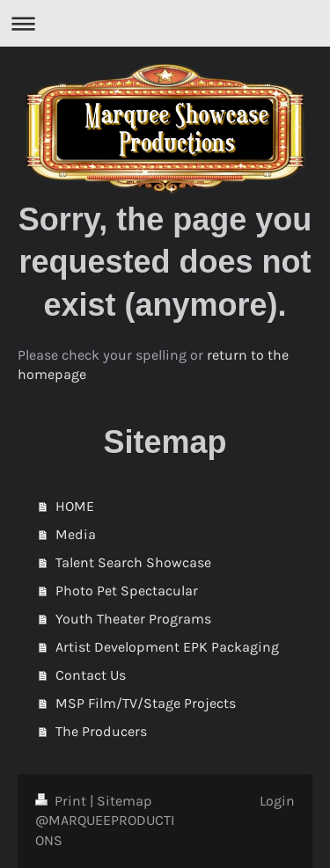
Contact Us (91, 675)
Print (62, 801)
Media (76, 534)
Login (277, 801)
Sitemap (125, 801)
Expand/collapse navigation (165, 23)
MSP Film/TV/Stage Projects (146, 703)
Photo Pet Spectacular (127, 591)
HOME (75, 506)
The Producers (101, 731)
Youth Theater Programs (133, 619)
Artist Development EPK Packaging (167, 647)
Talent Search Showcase (133, 562)
